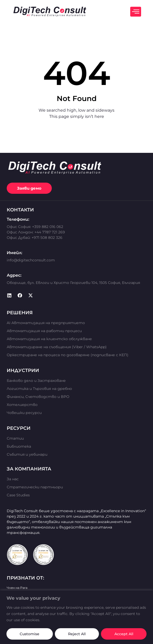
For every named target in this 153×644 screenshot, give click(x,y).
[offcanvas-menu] (136, 12)
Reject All (77, 634)
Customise (30, 634)
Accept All (124, 634)
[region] (76, 617)
